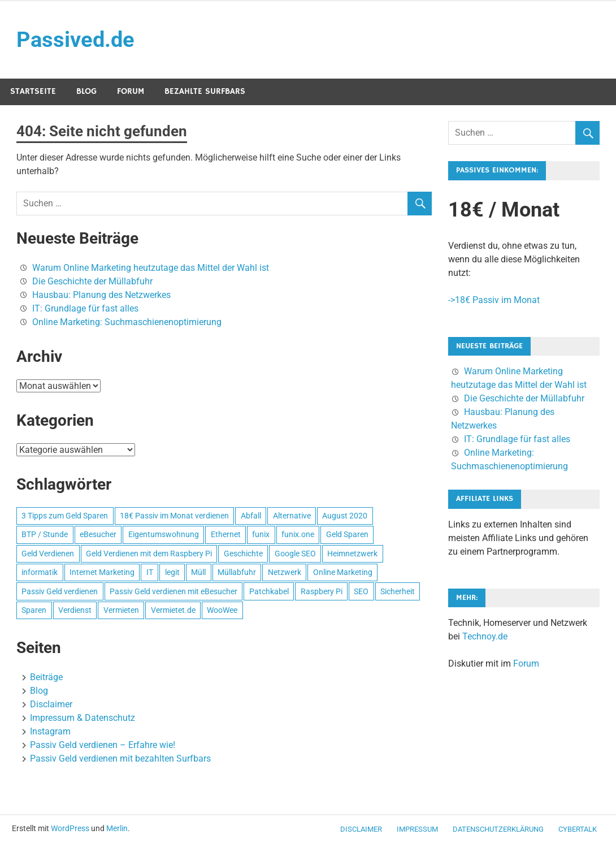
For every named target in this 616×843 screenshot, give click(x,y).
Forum (131, 91)
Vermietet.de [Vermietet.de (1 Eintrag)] (173, 610)
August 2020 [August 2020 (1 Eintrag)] (345, 516)
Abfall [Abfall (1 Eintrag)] (251, 516)
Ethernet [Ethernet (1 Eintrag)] (226, 534)
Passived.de (75, 40)
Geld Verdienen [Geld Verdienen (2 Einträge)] (48, 554)
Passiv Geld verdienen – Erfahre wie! (103, 745)
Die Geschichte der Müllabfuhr (92, 281)
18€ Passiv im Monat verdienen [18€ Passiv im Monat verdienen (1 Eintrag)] (174, 516)
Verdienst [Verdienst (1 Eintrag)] (75, 610)
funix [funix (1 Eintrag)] (261, 534)
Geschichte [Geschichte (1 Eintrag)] (243, 554)
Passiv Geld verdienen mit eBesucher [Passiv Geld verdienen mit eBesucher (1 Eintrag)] (173, 591)
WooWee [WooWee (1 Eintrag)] (222, 610)
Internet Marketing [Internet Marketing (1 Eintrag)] (102, 572)
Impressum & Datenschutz (83, 718)
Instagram (50, 731)
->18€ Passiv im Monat (494, 300)
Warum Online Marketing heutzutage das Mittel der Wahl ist (151, 268)
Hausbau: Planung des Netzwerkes (101, 295)
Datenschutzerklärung (498, 829)
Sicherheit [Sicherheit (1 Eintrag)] (398, 591)
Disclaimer (51, 704)
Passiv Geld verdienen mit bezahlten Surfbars (120, 758)
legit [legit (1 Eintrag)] (172, 572)
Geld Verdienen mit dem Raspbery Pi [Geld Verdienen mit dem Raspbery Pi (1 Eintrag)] (149, 554)
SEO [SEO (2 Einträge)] (361, 591)
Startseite (33, 91)
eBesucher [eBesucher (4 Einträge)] (98, 534)
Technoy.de (485, 636)
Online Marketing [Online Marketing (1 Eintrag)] (343, 572)
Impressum (417, 829)
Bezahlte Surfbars (205, 91)
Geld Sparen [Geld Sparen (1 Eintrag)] (347, 534)
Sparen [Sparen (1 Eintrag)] (34, 610)
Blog (86, 91)
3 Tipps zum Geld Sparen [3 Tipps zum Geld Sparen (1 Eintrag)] (65, 516)
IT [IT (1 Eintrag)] (150, 572)
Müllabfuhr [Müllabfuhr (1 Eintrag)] (237, 572)
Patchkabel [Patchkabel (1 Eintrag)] (269, 591)
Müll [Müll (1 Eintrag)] (198, 572)
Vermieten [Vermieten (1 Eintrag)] (121, 610)
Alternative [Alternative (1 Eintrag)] (292, 516)
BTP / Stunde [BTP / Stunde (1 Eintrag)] (45, 534)
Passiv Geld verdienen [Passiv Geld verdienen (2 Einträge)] (60, 591)
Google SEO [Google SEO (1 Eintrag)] (295, 554)
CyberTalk (578, 829)
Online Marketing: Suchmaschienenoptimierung (127, 322)
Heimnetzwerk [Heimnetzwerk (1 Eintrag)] (352, 554)
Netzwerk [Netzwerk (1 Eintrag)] (285, 572)
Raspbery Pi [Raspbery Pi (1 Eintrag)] (322, 591)
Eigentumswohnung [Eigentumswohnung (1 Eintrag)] (164, 534)
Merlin (117, 828)
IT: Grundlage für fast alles (85, 308)
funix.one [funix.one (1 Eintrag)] (298, 534)
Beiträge (46, 677)
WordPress (70, 828)
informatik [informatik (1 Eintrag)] (40, 572)
